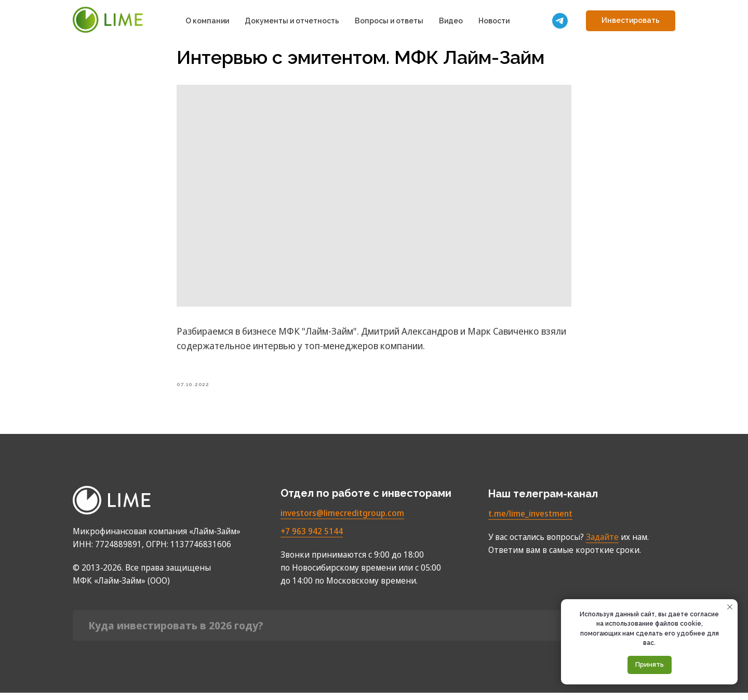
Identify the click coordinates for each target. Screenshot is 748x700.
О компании (207, 21)
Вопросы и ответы (389, 21)
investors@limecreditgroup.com (342, 520)
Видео (451, 21)
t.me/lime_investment (530, 521)
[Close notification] (730, 607)
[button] (631, 21)
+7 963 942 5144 (312, 538)
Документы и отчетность (292, 21)
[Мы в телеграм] (560, 21)
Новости (494, 21)
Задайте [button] (602, 544)
